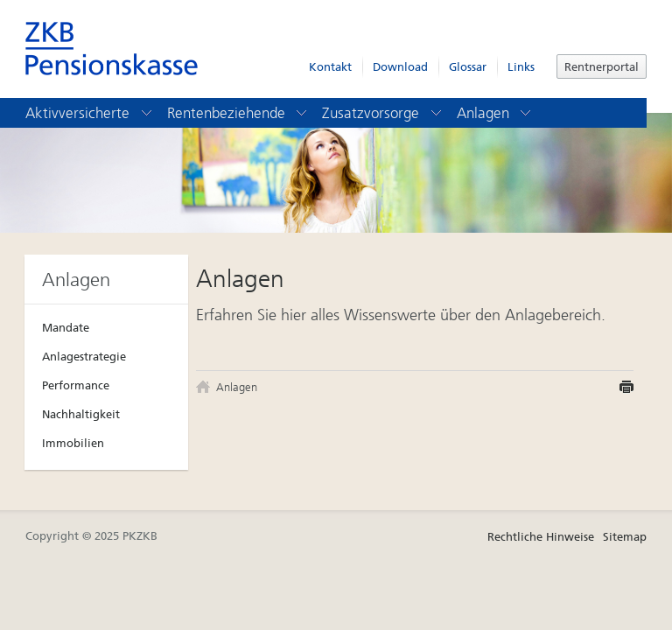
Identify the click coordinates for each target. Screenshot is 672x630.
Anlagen (495, 113)
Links (521, 67)
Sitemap (625, 537)
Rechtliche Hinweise (541, 537)
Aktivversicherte (90, 113)
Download (400, 67)
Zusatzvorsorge (383, 113)
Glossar (468, 67)
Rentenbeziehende (238, 113)
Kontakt (330, 67)
